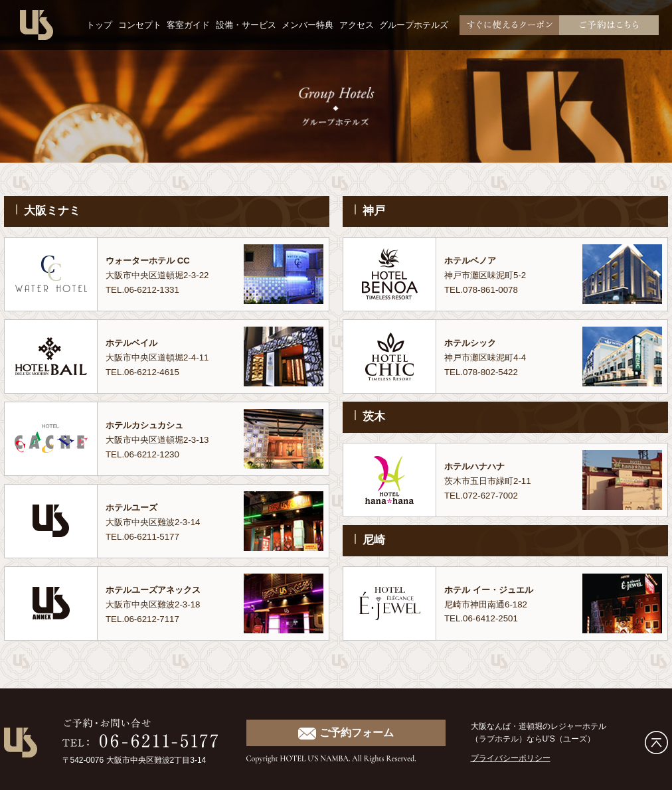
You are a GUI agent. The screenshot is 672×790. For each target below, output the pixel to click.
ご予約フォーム (346, 733)
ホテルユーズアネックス (160, 590)
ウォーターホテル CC (154, 260)
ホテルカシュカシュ (150, 425)
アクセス (357, 25)
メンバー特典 (307, 25)
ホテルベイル (135, 343)
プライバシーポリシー (511, 758)
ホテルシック (474, 343)
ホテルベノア (474, 260)
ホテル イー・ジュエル (495, 590)
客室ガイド (188, 25)
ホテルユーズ (135, 507)
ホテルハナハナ (479, 466)
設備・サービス (246, 25)
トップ (99, 25)
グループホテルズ (414, 25)
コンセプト (140, 25)
